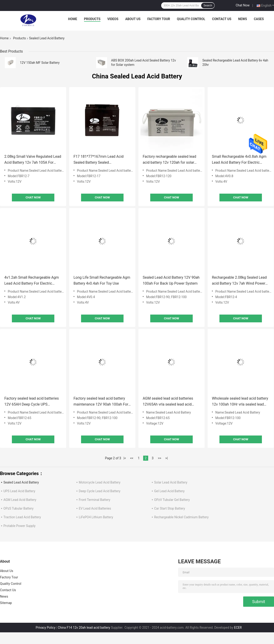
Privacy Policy (45, 628)
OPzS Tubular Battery (18, 508)
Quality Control (191, 19)
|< (125, 458)
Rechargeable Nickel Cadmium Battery (181, 517)
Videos (113, 19)
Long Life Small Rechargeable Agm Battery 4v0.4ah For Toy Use (102, 280)
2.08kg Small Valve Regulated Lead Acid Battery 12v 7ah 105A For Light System (33, 160)
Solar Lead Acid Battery (171, 482)
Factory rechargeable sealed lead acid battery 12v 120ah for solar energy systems (169, 160)
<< (132, 458)
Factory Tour (159, 19)
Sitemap (6, 603)
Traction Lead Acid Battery (22, 517)
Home (73, 19)
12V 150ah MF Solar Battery (40, 63)
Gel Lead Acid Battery (169, 491)
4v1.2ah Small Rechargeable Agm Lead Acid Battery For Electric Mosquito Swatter (32, 281)
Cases (259, 19)
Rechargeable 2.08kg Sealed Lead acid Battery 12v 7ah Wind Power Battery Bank (239, 281)
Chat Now (243, 5)
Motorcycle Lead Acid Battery (100, 482)
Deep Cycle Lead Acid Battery (100, 491)
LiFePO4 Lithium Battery (96, 517)
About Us (133, 19)
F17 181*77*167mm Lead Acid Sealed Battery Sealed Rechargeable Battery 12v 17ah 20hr (99, 160)
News (243, 19)
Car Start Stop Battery (170, 508)
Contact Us (222, 19)
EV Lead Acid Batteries (95, 508)
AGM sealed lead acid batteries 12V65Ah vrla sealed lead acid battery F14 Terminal (168, 402)
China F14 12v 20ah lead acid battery (84, 628)
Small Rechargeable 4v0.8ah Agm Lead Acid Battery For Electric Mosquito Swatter (239, 160)
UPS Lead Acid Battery (19, 491)
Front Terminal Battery (95, 500)
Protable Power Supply (19, 526)
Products (92, 19)
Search (208, 5)
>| (167, 458)
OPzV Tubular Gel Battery (172, 500)
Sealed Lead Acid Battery (21, 482)
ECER (238, 628)
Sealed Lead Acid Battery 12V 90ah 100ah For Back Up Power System (171, 280)
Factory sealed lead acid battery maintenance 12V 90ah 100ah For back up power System (101, 402)
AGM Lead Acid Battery (20, 500)
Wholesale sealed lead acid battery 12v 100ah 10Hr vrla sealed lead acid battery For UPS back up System (240, 402)
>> (159, 458)
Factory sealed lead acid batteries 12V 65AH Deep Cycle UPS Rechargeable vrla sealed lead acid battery (32, 402)
